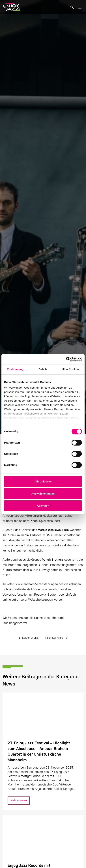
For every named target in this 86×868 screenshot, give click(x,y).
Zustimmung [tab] (15, 369)
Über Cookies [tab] (71, 369)
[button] (72, 7)
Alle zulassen (43, 481)
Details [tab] (43, 369)
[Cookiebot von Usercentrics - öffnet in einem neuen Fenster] (66, 359)
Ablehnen (43, 506)
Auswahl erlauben (43, 494)
